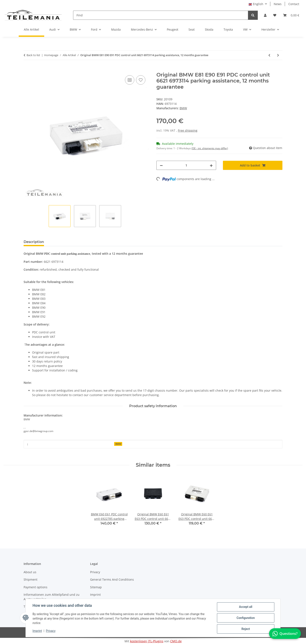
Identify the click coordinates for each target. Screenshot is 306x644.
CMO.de (176, 641)
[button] (265, 15)
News (278, 4)
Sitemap (96, 587)
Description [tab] (34, 242)
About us (30, 572)
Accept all (246, 607)
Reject (246, 629)
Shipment (30, 579)
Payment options (35, 587)
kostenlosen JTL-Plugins (147, 641)
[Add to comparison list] (130, 80)
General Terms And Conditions (112, 579)
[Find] (161, 15)
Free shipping (188, 130)
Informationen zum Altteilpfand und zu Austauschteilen (52, 597)
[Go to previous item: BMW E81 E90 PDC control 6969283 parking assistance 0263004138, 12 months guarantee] (269, 55)
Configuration (246, 618)
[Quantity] (186, 165)
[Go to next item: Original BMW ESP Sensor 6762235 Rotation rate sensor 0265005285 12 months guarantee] (278, 55)
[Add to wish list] (141, 80)
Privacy (51, 631)
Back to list (33, 55)
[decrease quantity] (161, 165)
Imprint (37, 631)
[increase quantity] (211, 165)
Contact (294, 4)
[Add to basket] (27, 70)
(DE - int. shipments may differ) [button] (210, 148)
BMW (118, 444)
